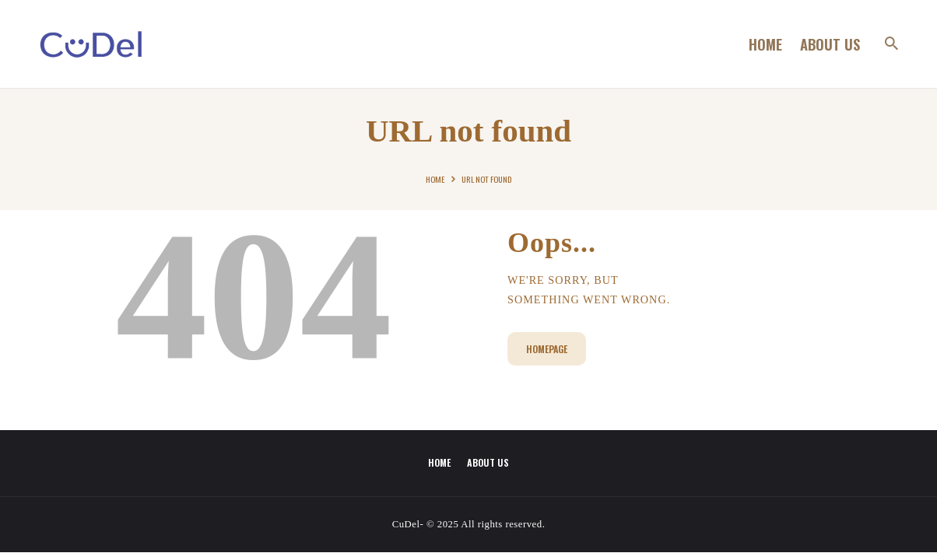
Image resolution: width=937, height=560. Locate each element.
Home (435, 179)
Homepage (547, 349)
